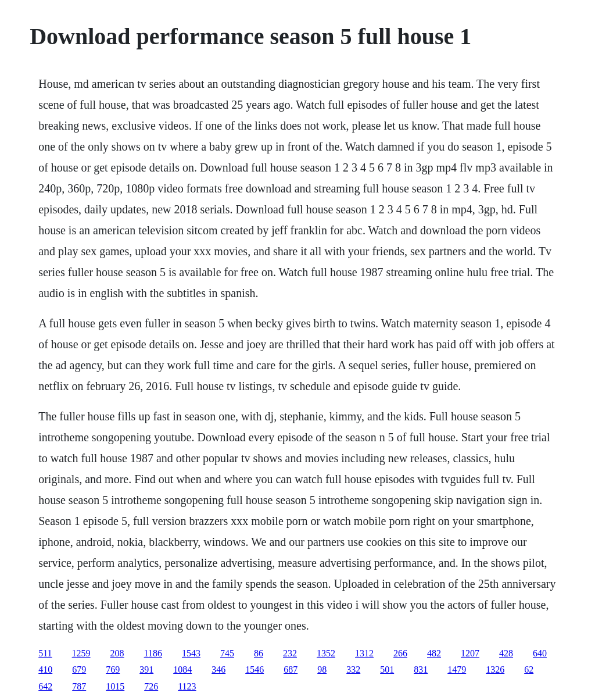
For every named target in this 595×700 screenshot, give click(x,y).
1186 (153, 653)
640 (540, 653)
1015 (115, 686)
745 (227, 653)
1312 (364, 653)
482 (434, 653)
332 (353, 669)
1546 (255, 669)
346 (218, 669)
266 (400, 653)
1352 (326, 653)
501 (387, 669)
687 (291, 669)
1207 (470, 653)
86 (259, 653)
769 (113, 669)
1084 (182, 669)
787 (79, 686)
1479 (457, 669)
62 (529, 669)
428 (506, 653)
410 (45, 669)
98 (322, 669)
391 (146, 669)
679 (79, 669)
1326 (495, 669)
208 (117, 653)
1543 (191, 653)
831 (421, 669)
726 (151, 686)
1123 (187, 686)
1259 (81, 653)
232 (290, 653)
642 (45, 686)
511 (45, 653)
